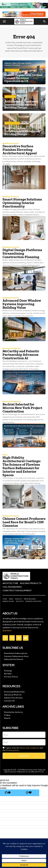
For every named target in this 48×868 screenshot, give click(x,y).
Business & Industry (12, 348)
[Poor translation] (29, 793)
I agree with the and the (23, 749)
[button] (4, 21)
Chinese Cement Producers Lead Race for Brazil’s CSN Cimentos (24, 522)
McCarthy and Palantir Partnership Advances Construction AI (21, 355)
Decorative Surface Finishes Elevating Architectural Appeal (20, 150)
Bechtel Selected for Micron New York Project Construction (22, 408)
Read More (7, 631)
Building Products (12, 70)
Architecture (10, 97)
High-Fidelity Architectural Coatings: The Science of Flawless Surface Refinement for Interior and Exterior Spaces (22, 466)
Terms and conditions (29, 748)
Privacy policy (12, 750)
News (5, 455)
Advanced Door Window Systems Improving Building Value (22, 304)
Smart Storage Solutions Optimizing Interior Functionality (22, 203)
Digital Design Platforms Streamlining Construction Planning (22, 253)
